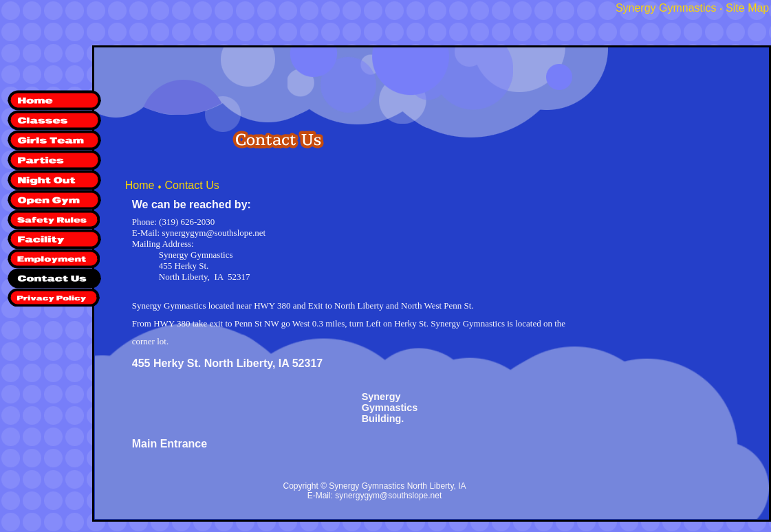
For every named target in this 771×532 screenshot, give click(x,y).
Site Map (747, 8)
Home (140, 185)
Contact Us (192, 185)
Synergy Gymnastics (666, 8)
